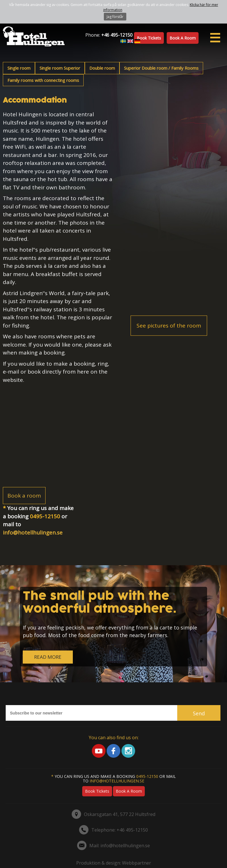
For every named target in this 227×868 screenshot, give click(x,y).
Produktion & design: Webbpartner (114, 863)
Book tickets (149, 38)
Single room (19, 68)
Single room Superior (60, 68)
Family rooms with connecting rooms (43, 80)
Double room (102, 68)
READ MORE (48, 657)
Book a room (183, 38)
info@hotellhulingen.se (33, 533)
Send (199, 713)
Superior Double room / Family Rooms (161, 68)
